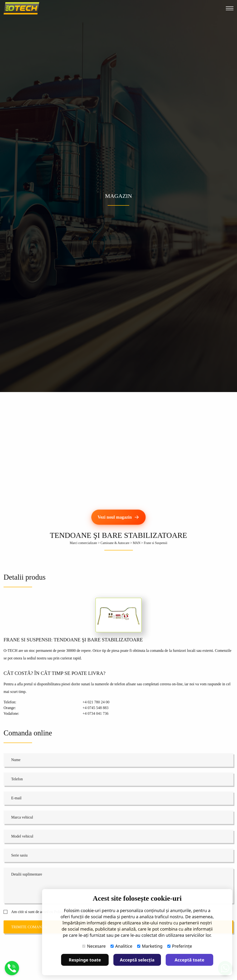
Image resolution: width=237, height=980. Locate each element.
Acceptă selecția (137, 960)
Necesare (94, 946)
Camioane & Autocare (115, 543)
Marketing (150, 946)
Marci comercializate (83, 543)
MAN (137, 543)
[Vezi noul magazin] (119, 517)
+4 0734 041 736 (95, 713)
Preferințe (180, 946)
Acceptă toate (190, 960)
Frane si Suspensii (156, 543)
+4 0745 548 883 (95, 708)
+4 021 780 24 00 (96, 702)
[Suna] (12, 971)
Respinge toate (85, 960)
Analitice (121, 946)
